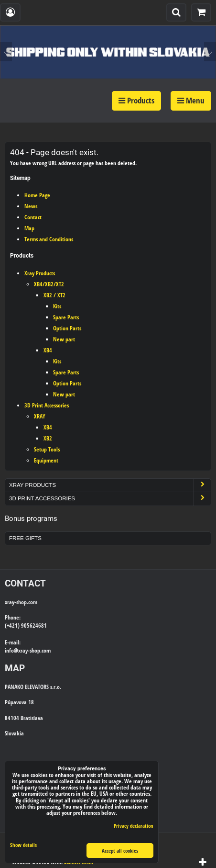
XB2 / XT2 (54, 295)
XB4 (48, 350)
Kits (57, 306)
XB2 (48, 438)
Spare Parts (66, 317)
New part (64, 339)
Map (29, 228)
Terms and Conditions (49, 239)
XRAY (40, 416)
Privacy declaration (134, 826)
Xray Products (40, 273)
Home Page (37, 195)
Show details (23, 845)
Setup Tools (47, 449)
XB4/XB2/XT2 (49, 284)
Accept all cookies (120, 851)
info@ (11, 650)
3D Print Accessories (47, 405)
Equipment (46, 460)
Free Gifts (25, 538)
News (31, 206)
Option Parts (67, 328)
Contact (33, 217)
